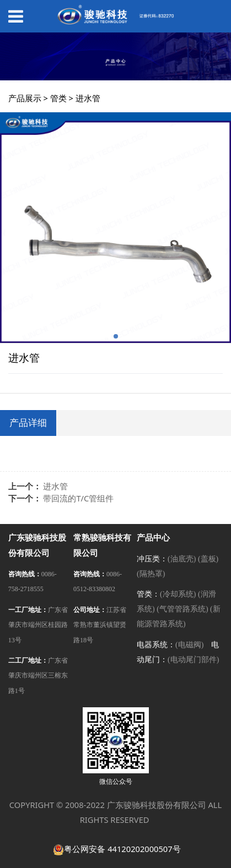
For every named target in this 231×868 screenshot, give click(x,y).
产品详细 (28, 422)
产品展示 (25, 98)
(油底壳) (182, 559)
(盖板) (208, 559)
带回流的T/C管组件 (78, 498)
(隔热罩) (151, 574)
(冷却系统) (178, 594)
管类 (58, 98)
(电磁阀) (189, 645)
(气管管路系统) (182, 609)
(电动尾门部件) (193, 660)
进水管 (55, 486)
